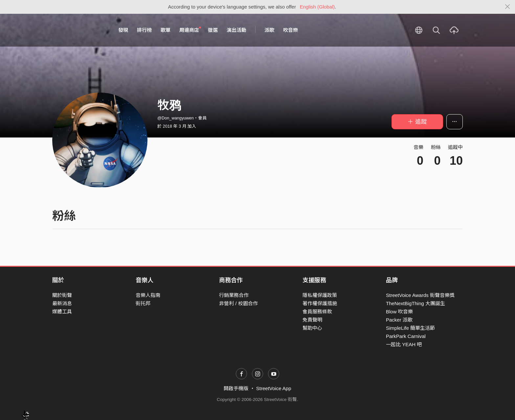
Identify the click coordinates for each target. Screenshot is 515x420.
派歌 (269, 30)
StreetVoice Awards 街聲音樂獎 (420, 295)
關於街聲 (62, 295)
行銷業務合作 (234, 295)
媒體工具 (62, 312)
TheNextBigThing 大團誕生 (415, 303)
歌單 (166, 30)
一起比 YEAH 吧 (404, 344)
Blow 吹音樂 (399, 312)
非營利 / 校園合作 (238, 303)
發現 (123, 30)
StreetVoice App (274, 388)
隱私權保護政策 (320, 295)
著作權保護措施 (320, 303)
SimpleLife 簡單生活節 (410, 328)
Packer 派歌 (399, 320)
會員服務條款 (317, 312)
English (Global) (317, 7)
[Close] (508, 7)
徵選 (213, 30)
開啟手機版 (236, 388)
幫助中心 (312, 328)
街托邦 (143, 303)
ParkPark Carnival (406, 336)
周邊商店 (190, 30)
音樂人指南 (148, 295)
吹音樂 (291, 30)
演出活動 (236, 30)
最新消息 (62, 303)
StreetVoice (79, 30)
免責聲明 (312, 320)
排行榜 (144, 30)
